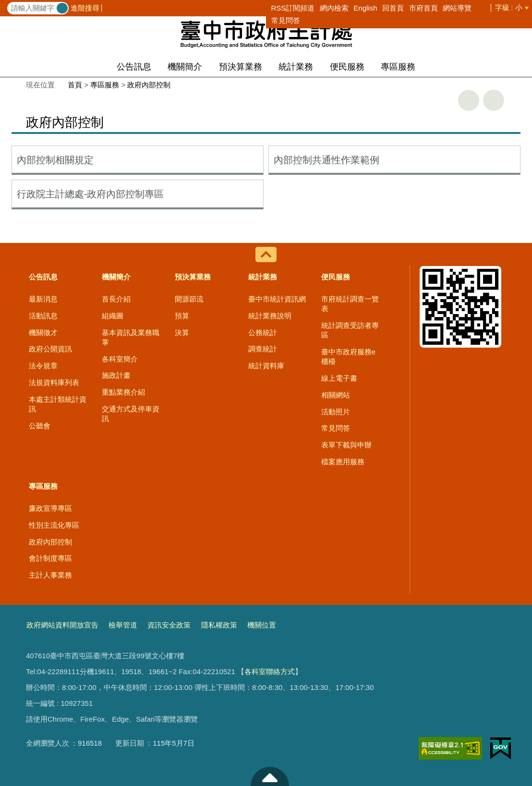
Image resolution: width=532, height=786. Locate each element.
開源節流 (189, 299)
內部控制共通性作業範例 (326, 160)
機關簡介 (185, 67)
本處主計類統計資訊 (58, 404)
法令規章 (43, 366)
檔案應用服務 (343, 462)
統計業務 (296, 67)
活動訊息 (43, 316)
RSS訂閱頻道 (293, 8)
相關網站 (336, 395)
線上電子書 (339, 378)
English (365, 8)
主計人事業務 (50, 575)
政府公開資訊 (50, 349)
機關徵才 (43, 333)
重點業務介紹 (123, 392)
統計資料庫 (266, 366)
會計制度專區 (50, 558)
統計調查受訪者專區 (350, 330)
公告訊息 (134, 67)
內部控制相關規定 (55, 160)
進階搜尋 (85, 8)
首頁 (75, 85)
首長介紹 (116, 299)
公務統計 (263, 333)
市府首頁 (423, 8)
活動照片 (336, 412)
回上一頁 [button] (494, 100)
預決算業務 (241, 67)
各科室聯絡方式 (270, 671)
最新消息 (43, 299)
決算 (182, 333)
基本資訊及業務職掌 (131, 337)
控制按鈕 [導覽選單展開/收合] (266, 254)
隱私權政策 (219, 625)
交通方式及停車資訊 (131, 414)
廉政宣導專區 (50, 508)
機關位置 (262, 625)
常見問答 (286, 20)
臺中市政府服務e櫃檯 (348, 357)
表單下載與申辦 (346, 445)
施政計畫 (116, 375)
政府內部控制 (149, 85)
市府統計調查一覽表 (350, 304)
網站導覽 (457, 8)
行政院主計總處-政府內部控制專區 (91, 194)
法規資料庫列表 (54, 382)
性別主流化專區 (54, 525)
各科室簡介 (120, 359)
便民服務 (347, 67)
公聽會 (40, 426)
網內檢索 (334, 8)
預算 (182, 316)
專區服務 (398, 67)
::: (3, 6)
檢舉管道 (123, 625)
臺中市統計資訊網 (277, 299)
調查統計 (263, 349)
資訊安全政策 (169, 625)
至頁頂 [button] (270, 776)
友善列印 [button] (469, 100)
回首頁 (393, 8)
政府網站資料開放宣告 (62, 625)
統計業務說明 (270, 316)
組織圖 (113, 316)
